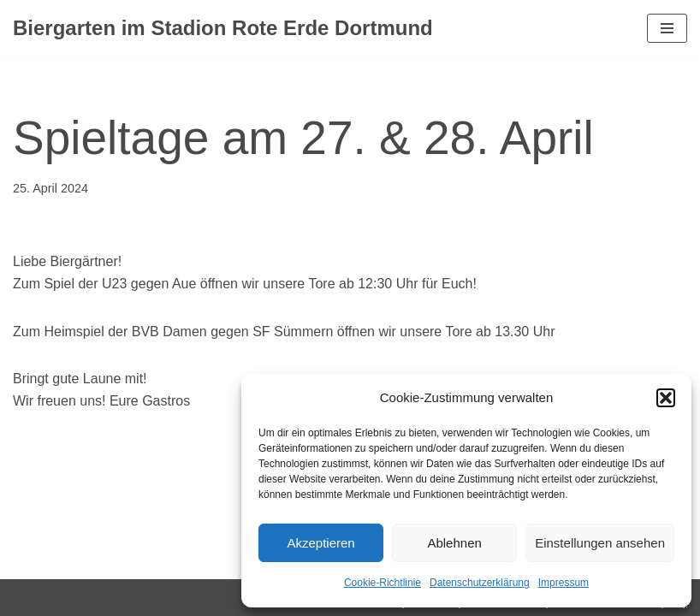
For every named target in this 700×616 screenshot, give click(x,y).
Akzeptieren (320, 543)
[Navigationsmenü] (667, 28)
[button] (666, 398)
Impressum (564, 583)
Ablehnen (454, 543)
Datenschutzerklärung (480, 583)
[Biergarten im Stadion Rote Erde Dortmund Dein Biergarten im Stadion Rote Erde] (223, 28)
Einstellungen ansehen (600, 543)
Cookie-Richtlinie (383, 583)
